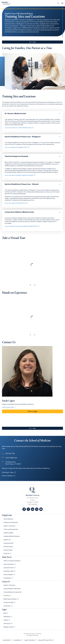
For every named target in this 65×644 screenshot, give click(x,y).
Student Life (7, 540)
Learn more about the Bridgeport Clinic (16, 147)
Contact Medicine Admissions (12, 589)
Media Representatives (10, 599)
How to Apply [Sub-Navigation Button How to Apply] (32, 42)
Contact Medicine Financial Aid (12, 592)
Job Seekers (7, 606)
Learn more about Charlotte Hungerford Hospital (19, 175)
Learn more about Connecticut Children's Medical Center (21, 226)
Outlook (6, 620)
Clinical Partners (8, 547)
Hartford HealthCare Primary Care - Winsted (22, 184)
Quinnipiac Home (9, 568)
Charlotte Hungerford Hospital (16, 156)
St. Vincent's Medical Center (16, 114)
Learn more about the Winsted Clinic (15, 203)
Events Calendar (8, 476)
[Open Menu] (62, 3)
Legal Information (30, 640)
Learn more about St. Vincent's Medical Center (18, 128)
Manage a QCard (8, 627)
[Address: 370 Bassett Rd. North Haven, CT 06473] (13, 463)
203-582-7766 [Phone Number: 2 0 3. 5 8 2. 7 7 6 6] (10, 454)
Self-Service (7, 624)
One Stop (6, 596)
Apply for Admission (9, 526)
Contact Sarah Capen (8, 407)
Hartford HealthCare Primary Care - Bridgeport (23, 137)
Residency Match (8, 533)
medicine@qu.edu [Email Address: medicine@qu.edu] (11, 458)
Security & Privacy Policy (46, 640)
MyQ (5, 613)
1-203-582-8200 (32, 504)
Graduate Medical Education (12, 536)
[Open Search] (58, 3)
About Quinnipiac (9, 564)
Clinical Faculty (8, 550)
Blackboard (7, 617)
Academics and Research (11, 523)
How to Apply (33, 412)
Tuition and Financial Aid (11, 529)
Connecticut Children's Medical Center (19, 212)
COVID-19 (7, 554)
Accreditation (7, 578)
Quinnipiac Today (9, 472)
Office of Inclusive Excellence (12, 561)
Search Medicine (8, 519)
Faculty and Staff (8, 543)
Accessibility (7, 640)
